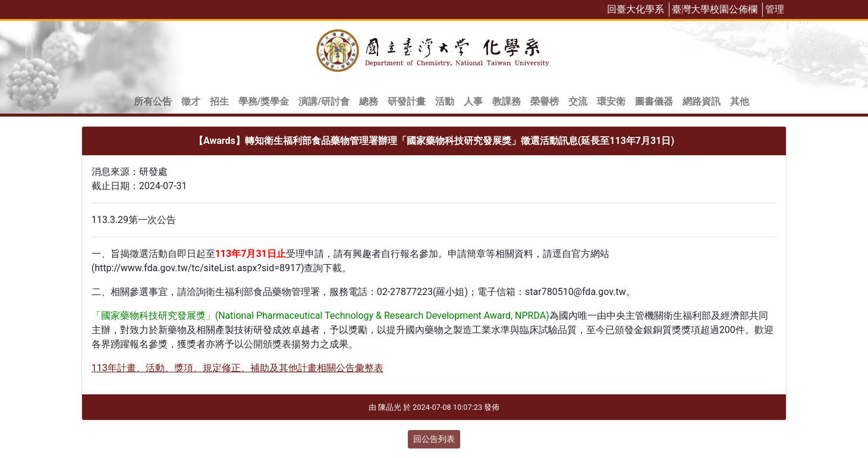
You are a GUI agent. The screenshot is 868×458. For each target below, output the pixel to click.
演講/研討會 (324, 101)
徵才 (191, 101)
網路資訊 (702, 101)
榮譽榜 (545, 101)
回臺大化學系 (636, 9)
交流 (578, 101)
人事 (473, 101)
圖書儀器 (654, 101)
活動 (445, 101)
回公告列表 (434, 439)
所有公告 (153, 101)
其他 (740, 101)
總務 (369, 101)
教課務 (507, 101)
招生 (219, 101)
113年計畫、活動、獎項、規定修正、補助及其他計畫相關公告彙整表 (238, 368)
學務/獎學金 (264, 101)
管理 (775, 9)
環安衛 (611, 101)
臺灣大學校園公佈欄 (715, 9)
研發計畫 (407, 101)
